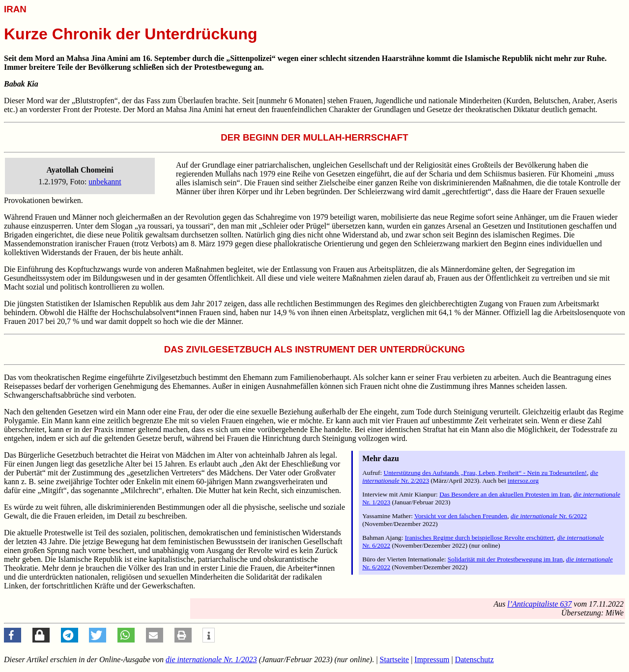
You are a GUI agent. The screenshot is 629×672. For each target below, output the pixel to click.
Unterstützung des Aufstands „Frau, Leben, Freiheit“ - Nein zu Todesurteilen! (486, 473)
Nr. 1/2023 (211, 659)
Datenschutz (474, 659)
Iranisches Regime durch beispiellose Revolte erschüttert (479, 538)
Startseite (395, 659)
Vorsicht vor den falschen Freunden (461, 516)
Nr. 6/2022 (549, 516)
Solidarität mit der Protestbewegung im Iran (505, 559)
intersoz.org (523, 481)
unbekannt (105, 182)
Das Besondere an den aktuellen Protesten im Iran (505, 494)
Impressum (432, 659)
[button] (13, 635)
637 (539, 604)
